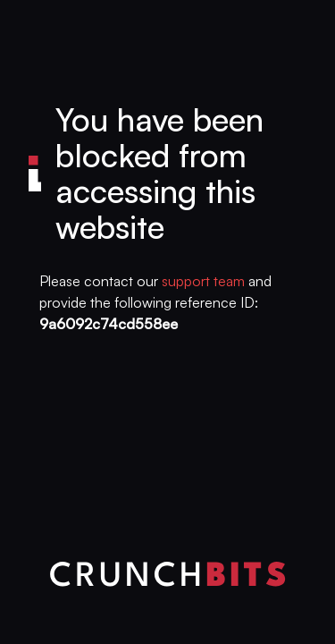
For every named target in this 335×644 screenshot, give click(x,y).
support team (203, 281)
